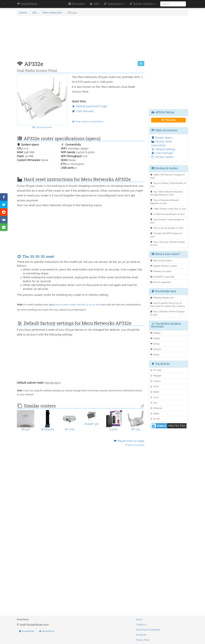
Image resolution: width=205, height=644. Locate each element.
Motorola (156, 408)
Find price (168, 120)
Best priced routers (161, 260)
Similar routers (162, 157)
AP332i (155, 344)
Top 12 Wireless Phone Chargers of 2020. (168, 313)
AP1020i (156, 349)
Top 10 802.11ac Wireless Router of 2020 (168, 244)
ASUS (155, 386)
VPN (94, 4)
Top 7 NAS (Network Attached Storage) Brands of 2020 (166, 193)
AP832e (155, 333)
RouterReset (27, 4)
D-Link (155, 419)
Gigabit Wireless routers (164, 266)
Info (35, 13)
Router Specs (162, 138)
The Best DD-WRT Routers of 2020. (166, 235)
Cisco (154, 397)
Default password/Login (90, 106)
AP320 (155, 355)
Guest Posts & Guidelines (148, 630)
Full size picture (42, 127)
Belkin (155, 392)
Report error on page (129, 443)
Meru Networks (52, 13)
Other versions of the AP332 (88, 122)
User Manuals (83, 111)
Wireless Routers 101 (162, 298)
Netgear (156, 376)
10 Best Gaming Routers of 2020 (168, 214)
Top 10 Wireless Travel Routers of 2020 (168, 185)
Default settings (163, 149)
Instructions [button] (114, 4)
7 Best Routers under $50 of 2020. (168, 209)
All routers (76, 4)
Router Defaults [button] (142, 4)
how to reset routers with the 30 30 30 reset (78, 305)
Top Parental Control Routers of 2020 (167, 221)
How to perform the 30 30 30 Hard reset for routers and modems (167, 305)
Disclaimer (141, 635)
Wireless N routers (161, 271)
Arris (154, 403)
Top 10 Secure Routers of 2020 (167, 228)
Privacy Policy (143, 640)
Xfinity (155, 414)
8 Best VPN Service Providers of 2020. (167, 176)
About (139, 619)
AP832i (155, 338)
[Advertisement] (81, 40)
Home (23, 13)
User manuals (162, 153)
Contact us (141, 625)
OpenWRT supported (162, 277)
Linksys (155, 381)
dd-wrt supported (161, 282)
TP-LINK (156, 370)
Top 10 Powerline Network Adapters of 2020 (164, 202)
